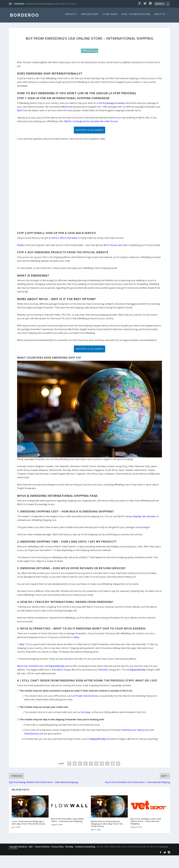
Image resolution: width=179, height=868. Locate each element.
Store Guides (110, 16)
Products (71, 16)
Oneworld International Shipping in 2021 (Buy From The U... (51, 4)
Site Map (69, 849)
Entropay (85, 714)
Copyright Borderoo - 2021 (21, 849)
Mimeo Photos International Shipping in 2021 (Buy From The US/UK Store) (107, 826)
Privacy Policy (57, 849)
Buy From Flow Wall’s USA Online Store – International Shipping (68, 822)
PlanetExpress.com (34, 735)
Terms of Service (42, 849)
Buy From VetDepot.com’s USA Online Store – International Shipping (146, 823)
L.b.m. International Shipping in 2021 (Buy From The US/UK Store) (28, 824)
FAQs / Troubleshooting (136, 16)
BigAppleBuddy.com (100, 741)
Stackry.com (143, 732)
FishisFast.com (128, 732)
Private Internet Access (87, 698)
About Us (160, 16)
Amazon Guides (90, 16)
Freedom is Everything (85, 849)
